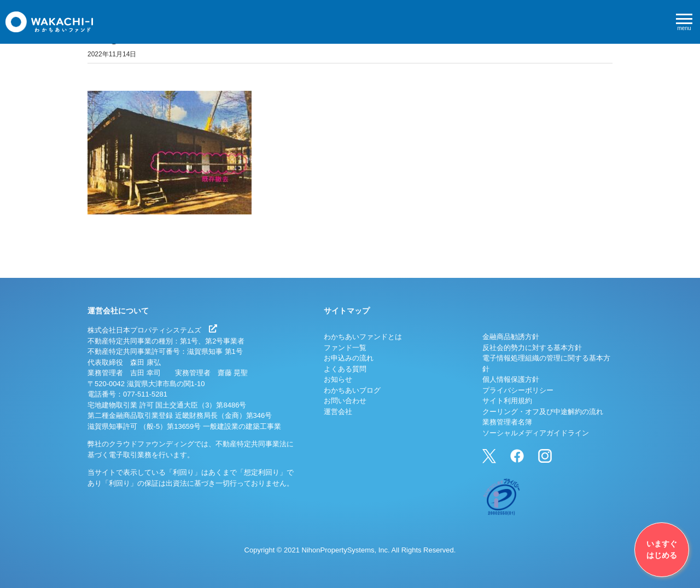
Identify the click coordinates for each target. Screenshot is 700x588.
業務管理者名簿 (507, 422)
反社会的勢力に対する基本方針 (532, 348)
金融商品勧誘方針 (511, 337)
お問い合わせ (345, 401)
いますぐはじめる (662, 549)
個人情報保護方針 (511, 379)
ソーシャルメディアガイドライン (536, 433)
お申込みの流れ (349, 358)
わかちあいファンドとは (363, 337)
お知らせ (338, 379)
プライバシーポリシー (518, 390)
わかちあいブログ (352, 390)
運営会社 (338, 412)
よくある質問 (345, 369)
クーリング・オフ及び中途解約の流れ (543, 412)
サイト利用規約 (507, 401)
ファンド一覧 (345, 348)
